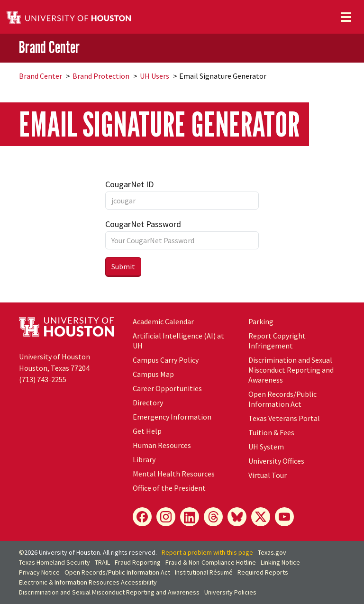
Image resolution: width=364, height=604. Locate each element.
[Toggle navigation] (346, 17)
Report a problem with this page (207, 552)
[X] (261, 517)
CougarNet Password (143, 224)
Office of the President (169, 488)
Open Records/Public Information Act (282, 399)
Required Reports (263, 572)
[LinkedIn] (190, 517)
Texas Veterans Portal (284, 418)
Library (144, 459)
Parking (261, 321)
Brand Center (49, 47)
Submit (123, 266)
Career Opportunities (167, 388)
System (266, 447)
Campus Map (153, 374)
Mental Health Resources (174, 474)
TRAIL (102, 562)
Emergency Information (172, 417)
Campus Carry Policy (166, 360)
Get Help (147, 431)
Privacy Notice (39, 572)
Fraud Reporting (138, 562)
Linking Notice (280, 562)
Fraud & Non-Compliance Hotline (211, 562)
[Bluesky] (237, 517)
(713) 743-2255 (43, 379)
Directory (148, 403)
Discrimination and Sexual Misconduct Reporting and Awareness (291, 370)
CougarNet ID (129, 184)
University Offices (276, 461)
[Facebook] (142, 517)
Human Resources (162, 445)
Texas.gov (272, 552)
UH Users (155, 76)
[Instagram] (166, 517)
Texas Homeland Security (55, 562)
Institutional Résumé (204, 572)
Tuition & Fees (271, 432)
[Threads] (213, 517)
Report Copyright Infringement (277, 341)
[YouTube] (284, 517)
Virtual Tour (268, 475)
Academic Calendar (163, 321)
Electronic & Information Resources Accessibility (88, 582)
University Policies (230, 592)
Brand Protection (101, 76)
